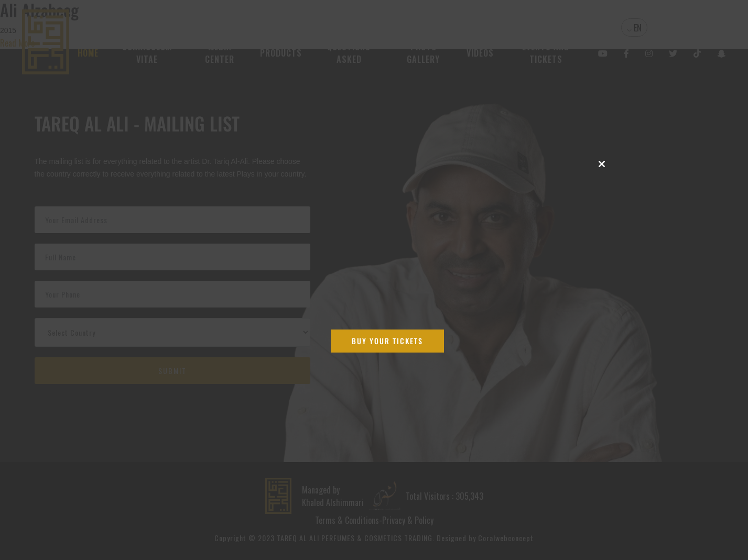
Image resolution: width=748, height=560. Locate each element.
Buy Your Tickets (387, 341)
